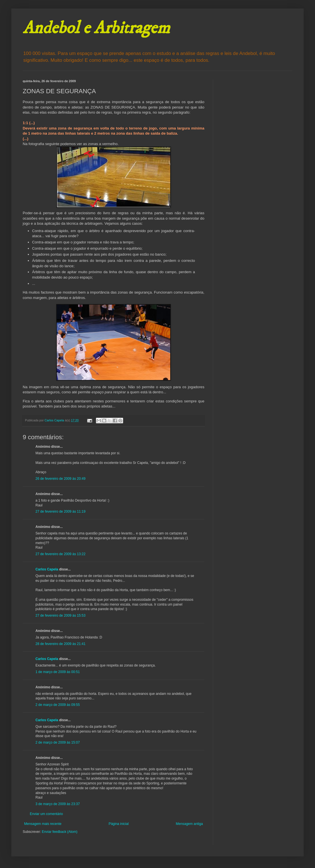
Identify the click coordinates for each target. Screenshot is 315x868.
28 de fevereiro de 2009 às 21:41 (60, 644)
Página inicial (119, 824)
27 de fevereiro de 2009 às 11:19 (60, 512)
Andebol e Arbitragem (96, 28)
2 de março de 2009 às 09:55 (58, 705)
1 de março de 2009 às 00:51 (58, 672)
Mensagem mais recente (43, 824)
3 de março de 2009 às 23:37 (58, 804)
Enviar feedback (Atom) (59, 832)
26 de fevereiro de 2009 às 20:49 (60, 479)
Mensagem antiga (189, 824)
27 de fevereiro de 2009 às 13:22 (60, 554)
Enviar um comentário (46, 814)
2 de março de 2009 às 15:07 (58, 742)
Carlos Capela (47, 569)
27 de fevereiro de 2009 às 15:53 (60, 616)
